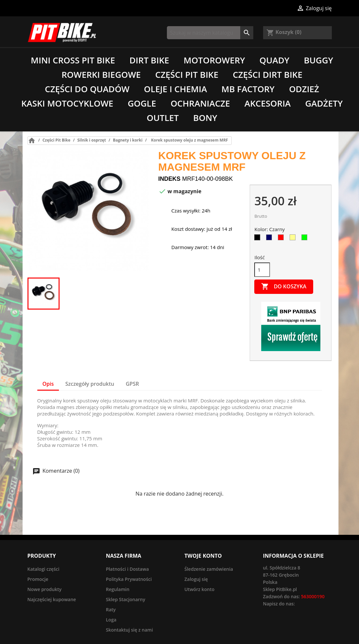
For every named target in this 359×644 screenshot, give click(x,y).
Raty (111, 610)
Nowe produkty (45, 589)
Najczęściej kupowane (52, 599)
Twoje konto (203, 556)
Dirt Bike (149, 60)
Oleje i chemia (175, 89)
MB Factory (248, 89)
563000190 (313, 596)
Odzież (304, 89)
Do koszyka (284, 287)
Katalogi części (44, 569)
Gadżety (324, 103)
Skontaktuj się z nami (130, 630)
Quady (274, 60)
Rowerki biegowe (101, 75)
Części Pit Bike (187, 75)
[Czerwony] (282, 239)
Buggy (318, 60)
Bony (205, 118)
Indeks (170, 179)
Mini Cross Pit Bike (73, 60)
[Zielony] (306, 239)
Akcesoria (268, 103)
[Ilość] (262, 270)
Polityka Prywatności (129, 579)
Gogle (142, 103)
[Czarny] (259, 239)
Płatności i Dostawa (127, 569)
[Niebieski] (270, 239)
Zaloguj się (196, 579)
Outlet (163, 118)
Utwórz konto (200, 589)
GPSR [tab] (132, 384)
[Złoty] (294, 239)
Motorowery (214, 60)
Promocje (38, 579)
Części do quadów (87, 89)
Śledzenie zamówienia (209, 569)
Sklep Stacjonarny (126, 599)
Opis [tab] (48, 384)
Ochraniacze (200, 103)
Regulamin (118, 589)
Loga (111, 620)
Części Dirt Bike (268, 75)
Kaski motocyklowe (67, 103)
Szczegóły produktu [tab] (90, 384)
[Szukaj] (210, 33)
